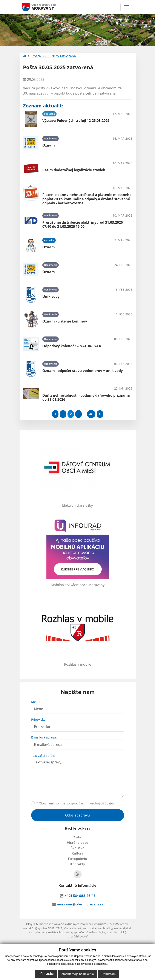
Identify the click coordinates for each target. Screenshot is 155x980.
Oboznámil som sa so (75, 803)
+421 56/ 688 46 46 (80, 896)
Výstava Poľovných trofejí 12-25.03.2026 (76, 121)
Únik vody (51, 297)
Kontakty (78, 864)
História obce (77, 843)
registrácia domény (60, 932)
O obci (77, 837)
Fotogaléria (77, 859)
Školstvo (77, 848)
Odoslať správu (77, 815)
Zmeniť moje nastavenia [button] (77, 974)
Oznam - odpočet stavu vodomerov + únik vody (83, 371)
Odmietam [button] (108, 974)
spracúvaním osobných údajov (92, 803)
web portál (90, 928)
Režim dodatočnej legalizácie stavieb (74, 170)
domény (42, 932)
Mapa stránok (73, 928)
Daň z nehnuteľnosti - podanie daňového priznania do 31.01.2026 (86, 397)
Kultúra (78, 853)
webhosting (105, 928)
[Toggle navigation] (126, 7)
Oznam (49, 145)
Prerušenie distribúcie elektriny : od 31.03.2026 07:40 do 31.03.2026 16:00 (83, 224)
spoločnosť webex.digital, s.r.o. (93, 932)
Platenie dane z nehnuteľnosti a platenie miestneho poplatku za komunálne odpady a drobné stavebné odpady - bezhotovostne (87, 199)
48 (91, 414)
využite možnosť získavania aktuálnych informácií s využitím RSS (69, 924)
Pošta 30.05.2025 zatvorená (54, 56)
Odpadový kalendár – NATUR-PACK (72, 346)
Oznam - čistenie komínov (65, 321)
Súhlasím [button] (46, 974)
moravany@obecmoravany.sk (80, 904)
